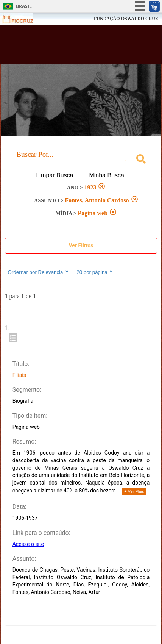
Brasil (24, 6)
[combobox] (81, 160)
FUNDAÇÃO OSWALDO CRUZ (126, 19)
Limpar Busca (55, 175)
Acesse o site (28, 544)
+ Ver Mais (134, 491)
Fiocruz (23, 19)
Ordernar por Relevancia (39, 272)
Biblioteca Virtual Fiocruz (69, 47)
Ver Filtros (81, 245)
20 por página (95, 272)
